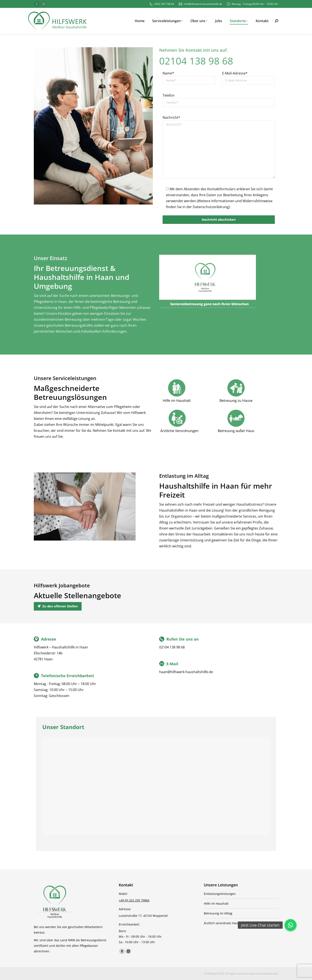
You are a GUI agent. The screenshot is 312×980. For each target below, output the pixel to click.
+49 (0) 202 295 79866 (134, 900)
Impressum (255, 974)
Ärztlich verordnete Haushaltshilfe (228, 923)
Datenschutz (271, 974)
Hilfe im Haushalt (216, 903)
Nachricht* (171, 117)
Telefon (169, 95)
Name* (168, 73)
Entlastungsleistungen (220, 894)
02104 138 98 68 (196, 61)
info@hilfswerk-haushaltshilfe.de (200, 4)
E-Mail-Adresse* (235, 73)
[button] (291, 925)
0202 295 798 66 (162, 4)
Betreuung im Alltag (218, 913)
